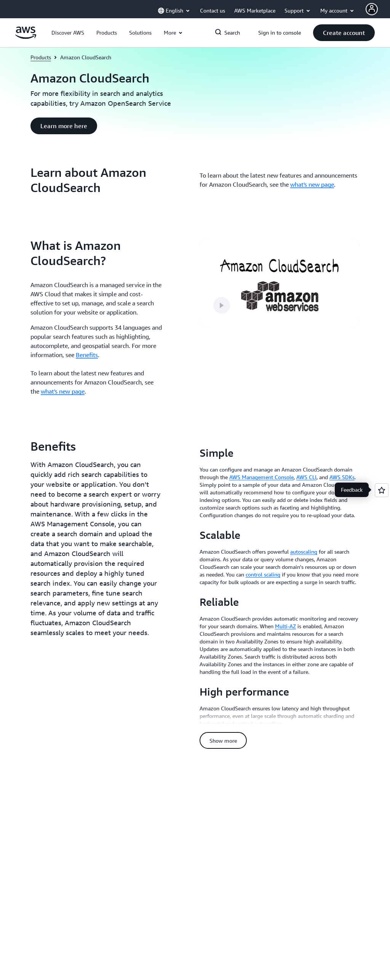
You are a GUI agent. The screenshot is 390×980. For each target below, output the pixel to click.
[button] (68, 33)
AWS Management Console (261, 477)
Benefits (87, 355)
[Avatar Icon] (372, 9)
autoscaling (304, 552)
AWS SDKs (342, 477)
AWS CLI (306, 477)
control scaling (263, 574)
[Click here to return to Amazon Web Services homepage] (26, 37)
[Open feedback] (382, 490)
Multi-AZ (285, 626)
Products (41, 57)
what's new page (312, 184)
